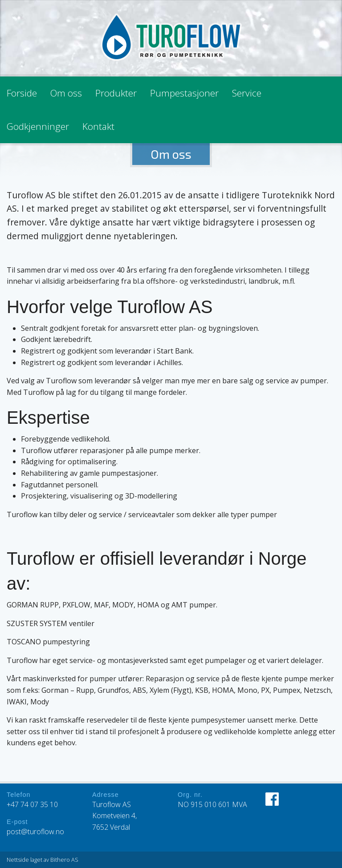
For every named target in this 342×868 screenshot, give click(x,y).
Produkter (116, 93)
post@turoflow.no (35, 832)
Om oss (66, 93)
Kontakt (98, 126)
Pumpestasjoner (184, 93)
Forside (22, 93)
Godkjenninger (38, 126)
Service (247, 93)
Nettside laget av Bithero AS (43, 860)
